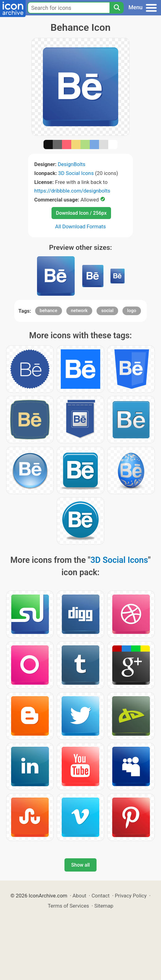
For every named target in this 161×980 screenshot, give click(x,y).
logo (132, 311)
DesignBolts (72, 164)
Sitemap (104, 906)
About (79, 896)
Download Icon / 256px (81, 213)
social (107, 311)
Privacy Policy (131, 896)
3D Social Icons (76, 173)
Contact (101, 896)
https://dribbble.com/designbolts (72, 191)
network (79, 311)
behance (49, 311)
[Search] (117, 8)
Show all (80, 865)
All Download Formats (81, 226)
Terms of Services (68, 906)
